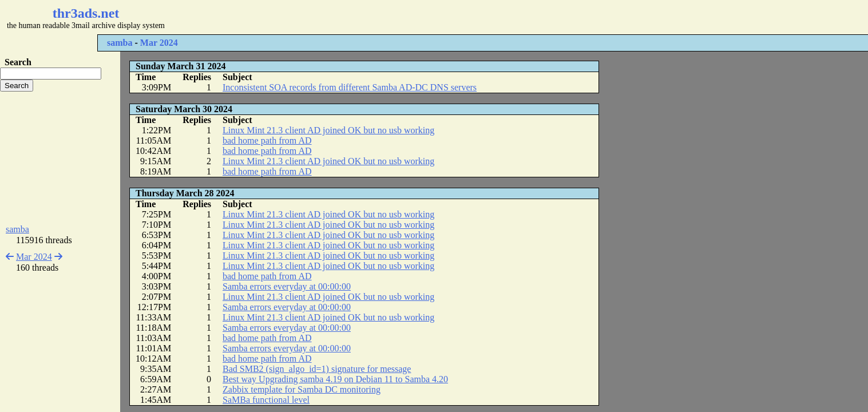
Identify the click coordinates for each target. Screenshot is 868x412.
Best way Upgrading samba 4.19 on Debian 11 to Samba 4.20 (335, 379)
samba (120, 43)
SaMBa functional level (266, 400)
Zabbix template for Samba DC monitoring (302, 389)
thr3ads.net (86, 13)
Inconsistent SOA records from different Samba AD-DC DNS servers (350, 87)
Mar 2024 (159, 43)
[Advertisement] (341, 17)
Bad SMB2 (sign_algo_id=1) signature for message (317, 369)
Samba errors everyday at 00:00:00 (287, 286)
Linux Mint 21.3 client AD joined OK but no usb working (328, 130)
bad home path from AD (267, 140)
